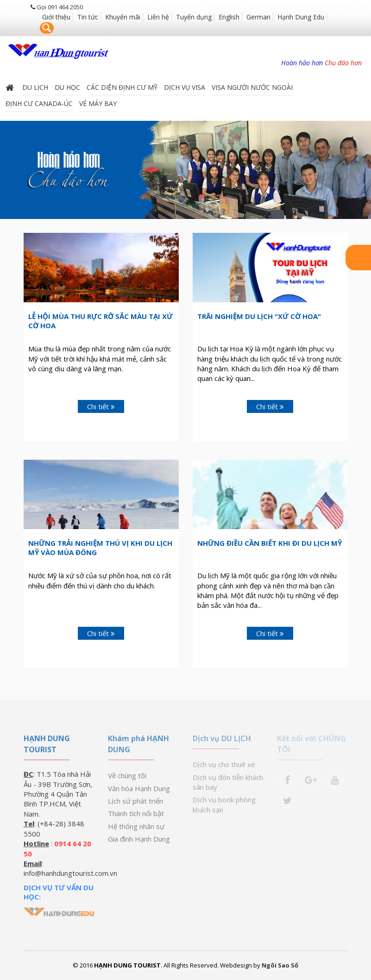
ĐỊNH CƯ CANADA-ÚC (39, 103)
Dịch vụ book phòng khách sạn (224, 804)
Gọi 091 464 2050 (57, 7)
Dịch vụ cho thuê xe (224, 764)
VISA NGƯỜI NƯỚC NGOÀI (252, 86)
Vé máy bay (98, 103)
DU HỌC (67, 86)
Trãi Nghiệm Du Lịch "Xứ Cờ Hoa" (259, 316)
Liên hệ (158, 17)
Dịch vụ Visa (185, 86)
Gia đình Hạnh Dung (139, 839)
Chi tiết (101, 406)
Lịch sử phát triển (135, 801)
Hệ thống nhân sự (136, 826)
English (229, 17)
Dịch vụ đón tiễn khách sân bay (228, 782)
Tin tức (88, 17)
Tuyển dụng (194, 17)
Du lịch (35, 86)
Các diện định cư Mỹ (122, 86)
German (258, 17)
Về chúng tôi (127, 775)
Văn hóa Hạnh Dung (139, 788)
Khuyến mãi (123, 17)
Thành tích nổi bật (136, 813)
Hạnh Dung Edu (301, 17)
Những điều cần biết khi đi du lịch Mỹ (270, 543)
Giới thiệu (56, 17)
